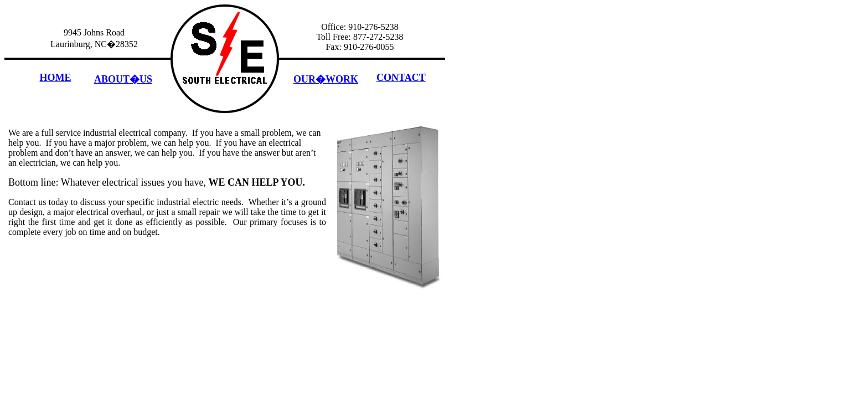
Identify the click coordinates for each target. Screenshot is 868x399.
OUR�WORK (326, 79)
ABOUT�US (123, 79)
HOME (56, 78)
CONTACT (401, 78)
